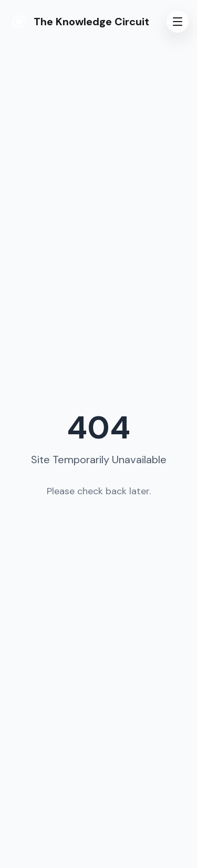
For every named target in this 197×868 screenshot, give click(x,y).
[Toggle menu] (178, 22)
